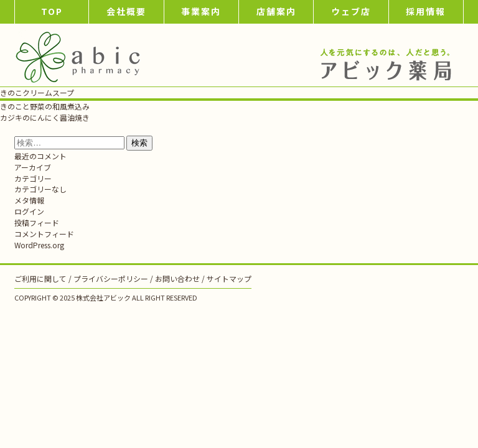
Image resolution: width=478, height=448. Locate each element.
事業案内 (201, 11)
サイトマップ (229, 278)
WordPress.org (39, 245)
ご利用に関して (40, 278)
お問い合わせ (177, 278)
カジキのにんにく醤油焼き (45, 117)
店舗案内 (276, 11)
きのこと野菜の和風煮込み (45, 106)
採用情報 (426, 11)
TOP (52, 11)
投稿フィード (37, 222)
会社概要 (126, 11)
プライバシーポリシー (111, 278)
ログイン (29, 211)
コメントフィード (44, 234)
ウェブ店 (351, 11)
